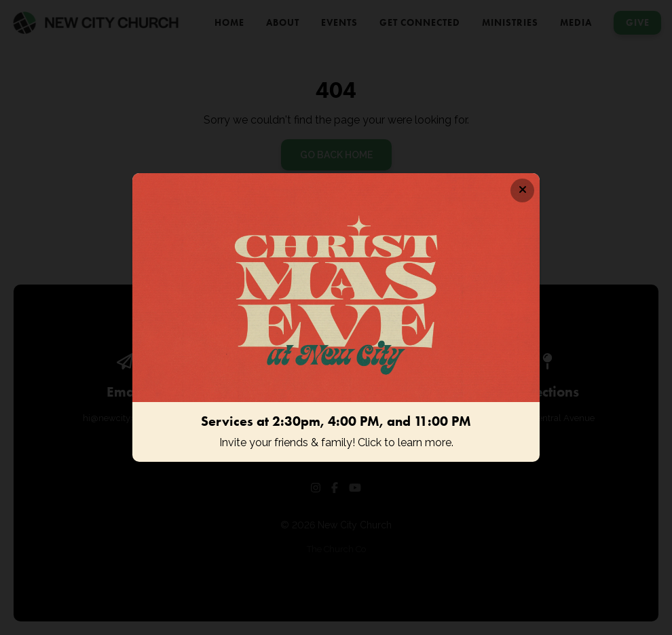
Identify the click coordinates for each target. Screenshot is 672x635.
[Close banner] (522, 190)
